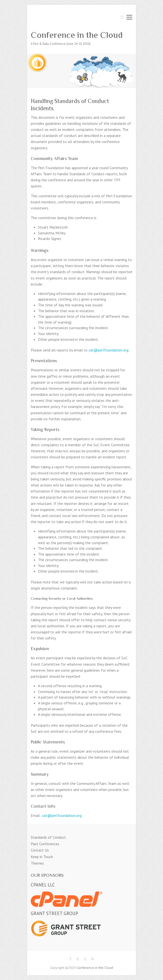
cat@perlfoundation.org (108, 350)
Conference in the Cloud (77, 35)
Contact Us (40, 850)
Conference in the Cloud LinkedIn (92, 959)
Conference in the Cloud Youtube (85, 959)
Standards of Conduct (48, 837)
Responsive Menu (129, 17)
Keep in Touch (42, 857)
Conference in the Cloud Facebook (71, 959)
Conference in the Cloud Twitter (78, 959)
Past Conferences (45, 844)
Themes (37, 863)
